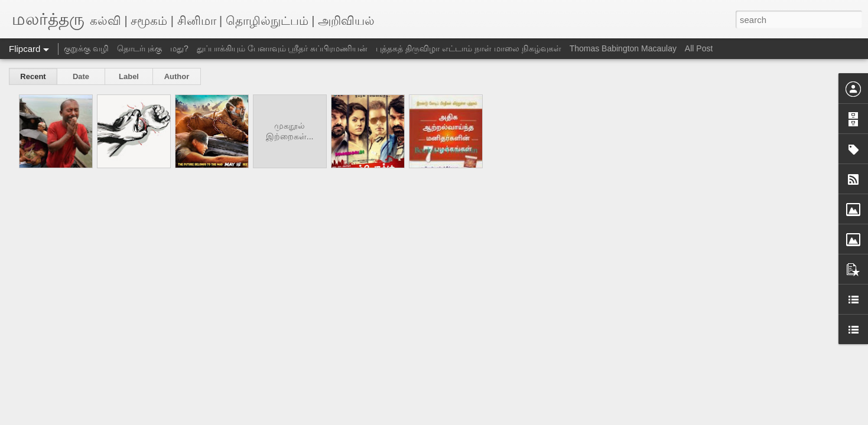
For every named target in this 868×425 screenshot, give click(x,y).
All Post (699, 48)
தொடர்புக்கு (139, 48)
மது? (179, 48)
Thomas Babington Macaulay (623, 48)
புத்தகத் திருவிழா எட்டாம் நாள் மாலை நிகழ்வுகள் (468, 48)
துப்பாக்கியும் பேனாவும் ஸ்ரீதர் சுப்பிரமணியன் (282, 48)
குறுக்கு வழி (86, 48)
